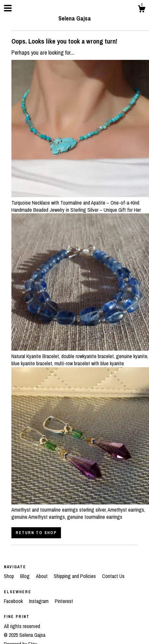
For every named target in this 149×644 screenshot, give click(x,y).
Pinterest (64, 601)
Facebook (14, 601)
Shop (10, 576)
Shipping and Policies (75, 576)
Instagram (39, 601)
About (42, 576)
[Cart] (142, 10)
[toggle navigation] (8, 8)
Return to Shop (36, 533)
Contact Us (113, 576)
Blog (26, 576)
